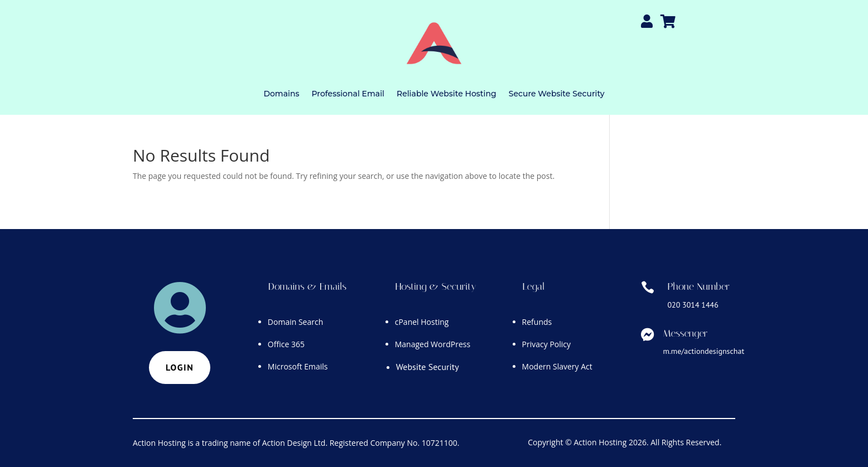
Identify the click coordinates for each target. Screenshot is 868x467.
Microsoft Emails (298, 366)
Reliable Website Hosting (447, 94)
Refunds (537, 322)
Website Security (428, 367)
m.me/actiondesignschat (703, 351)
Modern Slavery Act (557, 366)
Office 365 (286, 344)
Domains (281, 94)
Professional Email (348, 94)
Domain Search (295, 322)
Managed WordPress (433, 344)
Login (180, 367)
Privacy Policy (546, 344)
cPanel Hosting (422, 322)
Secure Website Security (557, 94)
